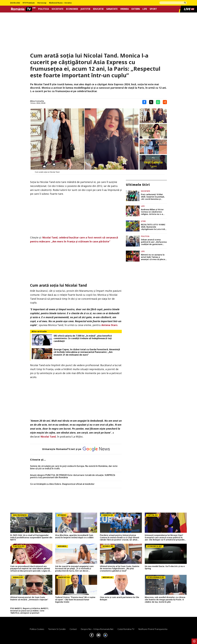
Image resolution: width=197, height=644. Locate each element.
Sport (153, 9)
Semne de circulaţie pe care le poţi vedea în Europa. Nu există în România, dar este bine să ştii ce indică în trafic (74, 467)
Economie (72, 9)
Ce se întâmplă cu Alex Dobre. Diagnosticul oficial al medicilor (62, 484)
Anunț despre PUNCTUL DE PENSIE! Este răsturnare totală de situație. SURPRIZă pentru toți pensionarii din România (73, 476)
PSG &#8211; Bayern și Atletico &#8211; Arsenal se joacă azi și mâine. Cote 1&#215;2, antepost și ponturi (29, 611)
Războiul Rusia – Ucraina (60, 3)
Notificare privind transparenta (153, 629)
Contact (73, 629)
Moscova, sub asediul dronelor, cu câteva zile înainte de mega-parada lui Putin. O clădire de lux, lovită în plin (165, 600)
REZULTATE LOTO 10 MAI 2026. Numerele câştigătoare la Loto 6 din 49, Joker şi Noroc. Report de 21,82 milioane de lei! (153, 227)
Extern (136, 9)
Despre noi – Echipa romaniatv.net (97, 629)
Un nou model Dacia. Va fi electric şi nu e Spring (165, 568)
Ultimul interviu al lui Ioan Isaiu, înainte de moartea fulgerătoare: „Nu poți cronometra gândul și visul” (120, 569)
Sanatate (112, 9)
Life (145, 9)
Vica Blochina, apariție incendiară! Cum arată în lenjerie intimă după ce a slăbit (74, 536)
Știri (143, 221)
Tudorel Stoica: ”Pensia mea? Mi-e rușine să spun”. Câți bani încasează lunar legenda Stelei (75, 600)
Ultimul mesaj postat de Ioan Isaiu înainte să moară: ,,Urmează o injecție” (29, 599)
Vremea (124, 9)
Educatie (98, 9)
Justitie (86, 9)
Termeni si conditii (57, 629)
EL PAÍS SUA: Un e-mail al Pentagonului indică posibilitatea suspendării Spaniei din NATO (31, 538)
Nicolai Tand (48, 437)
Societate (57, 9)
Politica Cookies (37, 629)
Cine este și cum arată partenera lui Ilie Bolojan (119, 599)
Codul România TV (126, 629)
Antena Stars (109, 325)
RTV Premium (29, 3)
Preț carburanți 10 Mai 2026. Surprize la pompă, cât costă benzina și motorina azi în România (153, 197)
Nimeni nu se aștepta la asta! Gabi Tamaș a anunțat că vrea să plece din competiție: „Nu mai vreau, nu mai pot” (153, 257)
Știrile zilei (15, 3)
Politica (44, 9)
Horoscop (42, 3)
